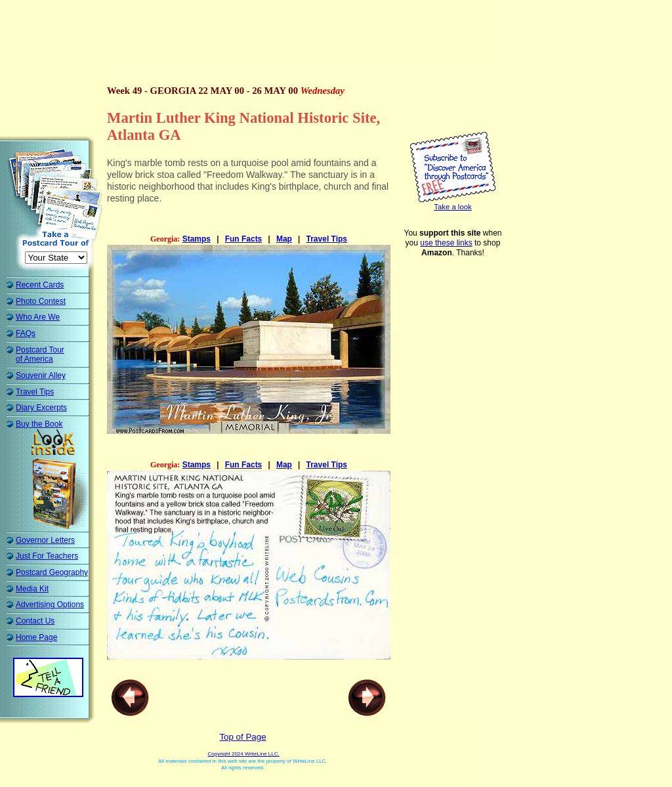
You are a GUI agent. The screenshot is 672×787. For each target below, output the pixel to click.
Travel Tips (35, 392)
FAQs (26, 333)
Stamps (197, 239)
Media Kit (32, 589)
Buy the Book (39, 424)
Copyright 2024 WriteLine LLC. (243, 753)
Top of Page (242, 736)
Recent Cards (40, 285)
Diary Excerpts (41, 408)
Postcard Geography (52, 572)
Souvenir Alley (41, 375)
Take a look (452, 207)
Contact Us (35, 621)
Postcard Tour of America (40, 355)
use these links (446, 243)
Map (284, 239)
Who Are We (38, 317)
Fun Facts (244, 239)
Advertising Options (50, 605)
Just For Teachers (47, 556)
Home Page (36, 637)
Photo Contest (41, 301)
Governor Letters (45, 540)
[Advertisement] (245, 36)
